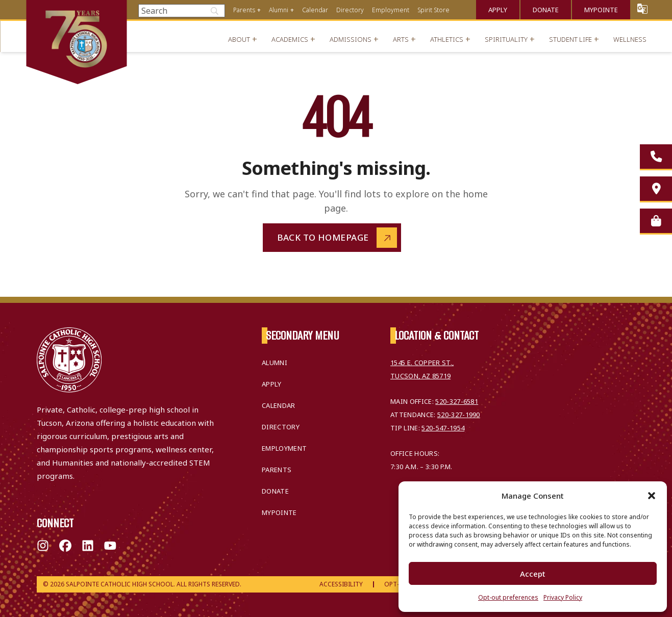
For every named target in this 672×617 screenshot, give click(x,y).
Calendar (315, 10)
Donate (546, 10)
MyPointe (601, 10)
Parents (244, 10)
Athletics (447, 39)
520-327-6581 (457, 401)
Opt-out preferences (508, 597)
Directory (350, 10)
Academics (290, 39)
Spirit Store (433, 10)
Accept (533, 574)
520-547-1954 (443, 428)
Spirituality (506, 39)
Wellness (630, 39)
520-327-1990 (459, 415)
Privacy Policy (563, 597)
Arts (401, 39)
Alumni (279, 10)
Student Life (570, 39)
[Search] (182, 11)
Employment (391, 10)
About (239, 39)
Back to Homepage (323, 237)
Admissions (351, 39)
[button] (652, 496)
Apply (498, 10)
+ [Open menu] (259, 10)
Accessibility (341, 584)
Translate (642, 8)
